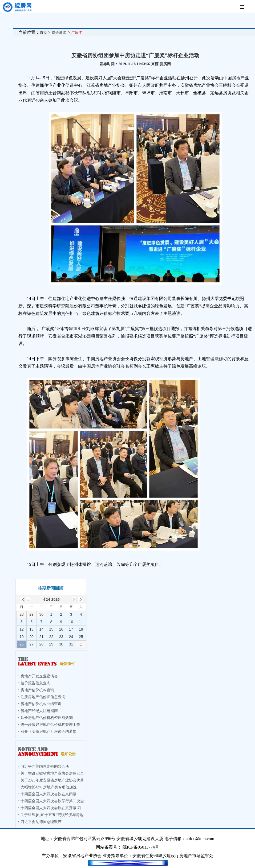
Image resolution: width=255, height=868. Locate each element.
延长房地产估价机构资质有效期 (47, 718)
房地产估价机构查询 (37, 690)
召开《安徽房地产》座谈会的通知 (48, 732)
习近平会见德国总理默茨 (41, 822)
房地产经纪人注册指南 (39, 711)
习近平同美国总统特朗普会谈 (45, 766)
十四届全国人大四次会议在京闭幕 (48, 794)
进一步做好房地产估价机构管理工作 (50, 725)
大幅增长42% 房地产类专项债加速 (49, 787)
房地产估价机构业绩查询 (41, 704)
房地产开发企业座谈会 (39, 676)
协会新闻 (59, 33)
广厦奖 (77, 33)
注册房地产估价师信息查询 (43, 697)
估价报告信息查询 (35, 683)
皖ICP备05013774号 (141, 847)
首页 (43, 33)
